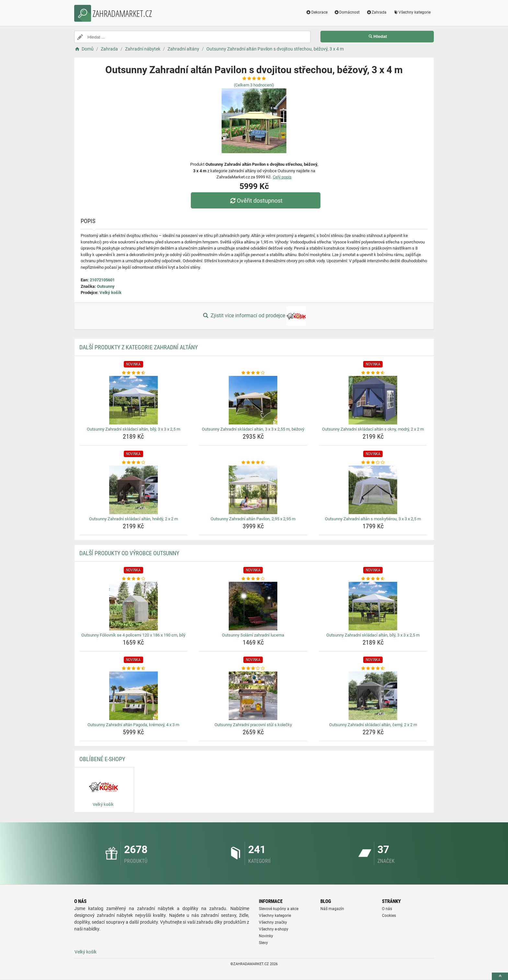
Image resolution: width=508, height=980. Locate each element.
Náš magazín (332, 909)
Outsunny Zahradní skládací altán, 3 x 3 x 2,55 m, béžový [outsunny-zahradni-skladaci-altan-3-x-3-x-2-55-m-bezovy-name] (253, 429)
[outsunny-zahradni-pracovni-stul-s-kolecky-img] (253, 696)
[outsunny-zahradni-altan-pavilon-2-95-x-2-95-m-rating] (253, 463)
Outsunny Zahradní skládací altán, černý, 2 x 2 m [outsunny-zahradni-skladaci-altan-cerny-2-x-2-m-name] (373, 725)
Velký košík (110, 293)
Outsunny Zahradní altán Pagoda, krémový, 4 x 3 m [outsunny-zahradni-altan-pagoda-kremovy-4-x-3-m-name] (133, 725)
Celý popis (282, 177)
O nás (387, 909)
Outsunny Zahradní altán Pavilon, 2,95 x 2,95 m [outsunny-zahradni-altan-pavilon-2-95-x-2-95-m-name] (253, 519)
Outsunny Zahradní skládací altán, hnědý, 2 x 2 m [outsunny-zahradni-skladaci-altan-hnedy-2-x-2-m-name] (133, 519)
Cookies (389, 916)
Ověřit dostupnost (256, 201)
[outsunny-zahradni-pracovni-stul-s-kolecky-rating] (253, 669)
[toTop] (500, 976)
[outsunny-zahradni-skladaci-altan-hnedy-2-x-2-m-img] (134, 490)
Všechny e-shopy (274, 929)
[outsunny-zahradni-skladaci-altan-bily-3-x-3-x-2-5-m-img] (134, 400)
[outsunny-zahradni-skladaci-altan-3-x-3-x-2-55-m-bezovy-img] (253, 400)
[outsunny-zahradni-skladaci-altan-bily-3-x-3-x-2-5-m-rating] (134, 373)
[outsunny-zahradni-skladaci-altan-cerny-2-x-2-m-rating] (373, 669)
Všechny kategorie (412, 12)
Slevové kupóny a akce (279, 909)
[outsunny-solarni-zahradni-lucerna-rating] (253, 579)
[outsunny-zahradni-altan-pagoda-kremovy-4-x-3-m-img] (134, 696)
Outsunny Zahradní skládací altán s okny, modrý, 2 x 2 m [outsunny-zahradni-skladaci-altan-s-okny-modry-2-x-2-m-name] (373, 429)
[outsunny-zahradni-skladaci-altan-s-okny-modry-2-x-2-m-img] (373, 400)
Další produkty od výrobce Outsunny (129, 553)
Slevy (263, 943)
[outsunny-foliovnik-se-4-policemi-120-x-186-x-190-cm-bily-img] (134, 606)
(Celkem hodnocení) (254, 85)
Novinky (266, 936)
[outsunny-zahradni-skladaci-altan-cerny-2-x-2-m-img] (373, 696)
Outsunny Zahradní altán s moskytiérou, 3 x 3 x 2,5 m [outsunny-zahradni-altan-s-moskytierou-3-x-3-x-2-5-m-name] (373, 519)
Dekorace (317, 12)
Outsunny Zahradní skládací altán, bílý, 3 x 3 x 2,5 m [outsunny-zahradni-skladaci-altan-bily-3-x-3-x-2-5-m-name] (133, 429)
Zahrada (376, 12)
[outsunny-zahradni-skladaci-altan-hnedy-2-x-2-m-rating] (134, 463)
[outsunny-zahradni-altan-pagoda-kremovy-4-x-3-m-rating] (134, 669)
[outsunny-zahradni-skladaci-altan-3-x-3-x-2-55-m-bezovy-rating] (253, 373)
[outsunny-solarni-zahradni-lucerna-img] (253, 606)
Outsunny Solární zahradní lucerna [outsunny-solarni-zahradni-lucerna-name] (253, 635)
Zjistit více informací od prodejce (254, 316)
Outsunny (106, 286)
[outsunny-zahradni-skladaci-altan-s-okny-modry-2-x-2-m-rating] (373, 373)
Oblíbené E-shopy (102, 759)
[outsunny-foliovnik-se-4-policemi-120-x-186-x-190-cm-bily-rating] (134, 579)
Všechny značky (273, 922)
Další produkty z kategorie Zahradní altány (139, 347)
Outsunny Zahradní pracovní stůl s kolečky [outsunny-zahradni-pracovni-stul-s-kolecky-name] (253, 725)
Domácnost (347, 12)
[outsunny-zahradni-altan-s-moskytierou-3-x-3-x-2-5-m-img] (373, 490)
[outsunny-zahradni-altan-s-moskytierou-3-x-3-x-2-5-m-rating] (373, 463)
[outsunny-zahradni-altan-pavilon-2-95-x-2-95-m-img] (253, 490)
